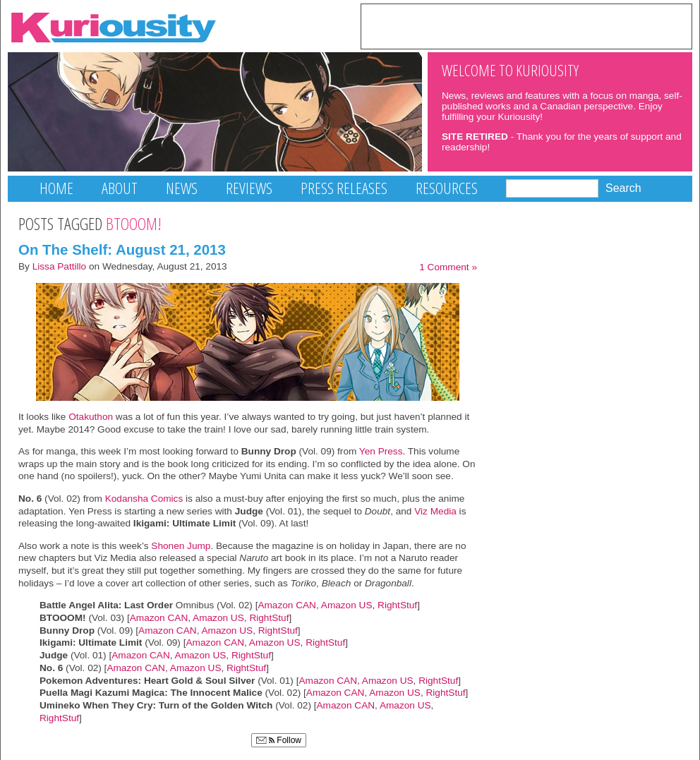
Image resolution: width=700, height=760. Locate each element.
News (182, 188)
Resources (447, 188)
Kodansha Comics (144, 499)
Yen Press (379, 451)
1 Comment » (448, 267)
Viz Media (435, 511)
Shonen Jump (181, 546)
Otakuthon (91, 417)
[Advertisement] (526, 25)
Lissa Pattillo (60, 266)
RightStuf (397, 605)
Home (56, 188)
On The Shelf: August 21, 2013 (122, 249)
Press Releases (344, 188)
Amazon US (347, 605)
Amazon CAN (287, 605)
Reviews (249, 188)
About (120, 188)
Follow (279, 740)
